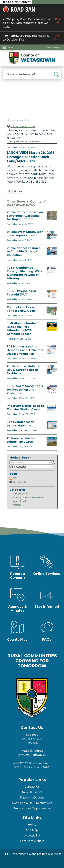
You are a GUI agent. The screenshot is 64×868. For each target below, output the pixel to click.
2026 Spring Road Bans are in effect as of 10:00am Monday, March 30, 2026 (32, 23)
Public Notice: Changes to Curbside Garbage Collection (24, 252)
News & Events (32, 792)
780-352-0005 (41, 767)
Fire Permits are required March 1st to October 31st (32, 37)
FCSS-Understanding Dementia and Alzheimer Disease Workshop (25, 350)
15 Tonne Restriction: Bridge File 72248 (22, 440)
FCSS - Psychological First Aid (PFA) (22, 293)
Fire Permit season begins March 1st (20, 424)
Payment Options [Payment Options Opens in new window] (32, 798)
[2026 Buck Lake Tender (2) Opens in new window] (52, 327)
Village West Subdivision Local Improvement (25, 234)
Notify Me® (20, 482)
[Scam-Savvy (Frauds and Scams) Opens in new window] (52, 389)
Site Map (32, 830)
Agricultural (19, 501)
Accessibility (32, 836)
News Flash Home (23, 126)
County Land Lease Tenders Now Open (21, 309)
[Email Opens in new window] (20, 192)
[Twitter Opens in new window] (15, 192)
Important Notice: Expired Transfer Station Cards (25, 408)
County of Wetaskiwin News (29, 497)
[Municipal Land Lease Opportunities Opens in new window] (52, 310)
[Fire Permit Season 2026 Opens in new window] (52, 425)
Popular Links (32, 780)
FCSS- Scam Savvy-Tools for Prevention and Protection (25, 390)
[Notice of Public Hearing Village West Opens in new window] (52, 235)
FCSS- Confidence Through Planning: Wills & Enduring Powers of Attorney (24, 273)
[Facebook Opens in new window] (9, 192)
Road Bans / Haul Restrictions (32, 803)
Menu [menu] (11, 48)
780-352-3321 (42, 763)
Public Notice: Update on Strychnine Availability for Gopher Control (25, 216)
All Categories (21, 494)
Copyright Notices (32, 841)
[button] (56, 74)
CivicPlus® (54, 854)
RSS (15, 478)
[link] (54, 47)
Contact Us (32, 787)
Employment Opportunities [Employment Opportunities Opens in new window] (32, 808)
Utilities (17, 505)
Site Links (32, 817)
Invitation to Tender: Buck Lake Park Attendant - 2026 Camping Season (22, 329)
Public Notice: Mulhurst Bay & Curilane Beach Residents (24, 370)
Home (11, 120)
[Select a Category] (31, 467)
